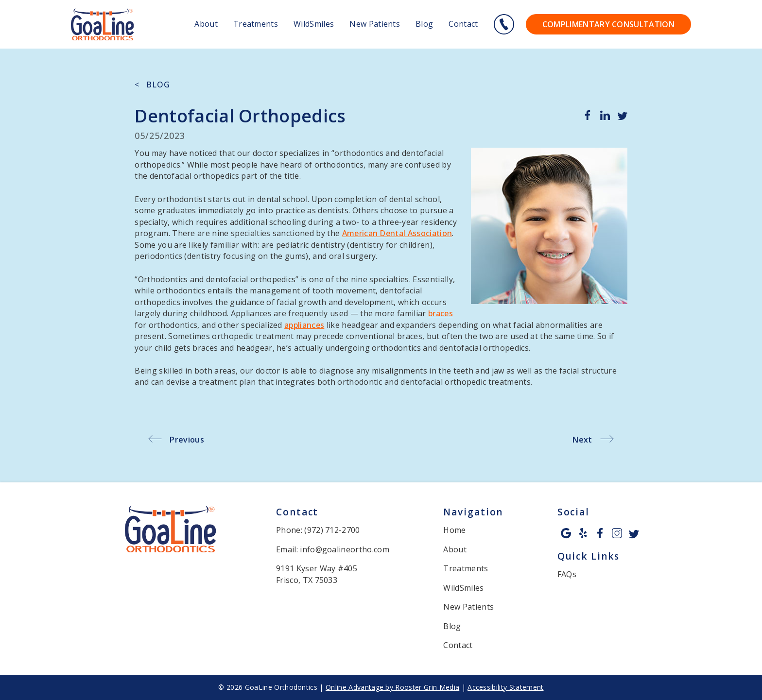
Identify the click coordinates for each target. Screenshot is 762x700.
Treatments (256, 24)
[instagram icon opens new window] (617, 533)
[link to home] (170, 531)
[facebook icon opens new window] (600, 533)
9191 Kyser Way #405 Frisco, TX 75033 (317, 574)
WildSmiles (314, 24)
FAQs (567, 574)
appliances (304, 325)
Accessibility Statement (505, 687)
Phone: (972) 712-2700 (318, 530)
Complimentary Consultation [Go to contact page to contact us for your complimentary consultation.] (608, 24)
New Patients (375, 24)
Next (582, 440)
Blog (424, 24)
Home (454, 530)
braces (441, 313)
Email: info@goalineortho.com (333, 549)
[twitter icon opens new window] (634, 533)
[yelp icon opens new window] (583, 533)
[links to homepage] (102, 25)
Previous (187, 440)
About (206, 24)
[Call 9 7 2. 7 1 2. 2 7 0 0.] (504, 24)
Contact (463, 24)
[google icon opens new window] (566, 533)
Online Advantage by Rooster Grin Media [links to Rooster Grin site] (392, 687)
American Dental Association (397, 233)
